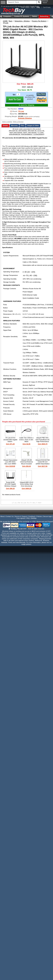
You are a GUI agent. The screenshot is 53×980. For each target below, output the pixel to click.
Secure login (47, 516)
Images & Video (33, 126)
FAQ (28, 518)
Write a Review (18, 122)
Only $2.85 (26, 444)
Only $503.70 (43, 444)
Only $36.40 (26, 466)
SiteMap (34, 518)
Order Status (25, 7)
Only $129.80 (10, 466)
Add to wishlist (7, 122)
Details (5, 126)
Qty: (14, 95)
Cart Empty (47, 7)
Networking (44, 16)
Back (11, 21)
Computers (7, 16)
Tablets (35, 16)
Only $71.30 (10, 444)
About (2, 516)
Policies (39, 516)
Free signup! (21, 518)
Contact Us (10, 516)
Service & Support (21, 516)
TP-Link (6, 23)
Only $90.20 (10, 488)
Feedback (32, 516)
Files (23, 126)
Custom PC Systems (22, 16)
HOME (5, 21)
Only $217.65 (43, 466)
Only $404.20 (26, 488)
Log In (33, 7)
